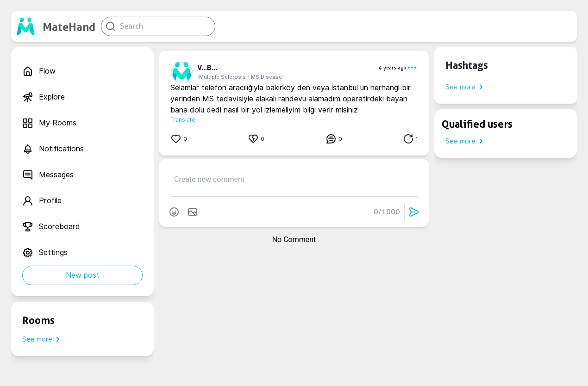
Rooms (38, 320)
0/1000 (387, 212)
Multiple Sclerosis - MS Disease (241, 77)
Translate (183, 120)
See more (43, 339)
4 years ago (393, 68)
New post (83, 275)
